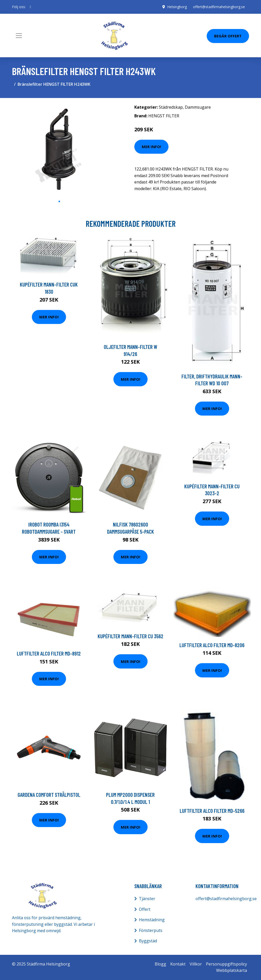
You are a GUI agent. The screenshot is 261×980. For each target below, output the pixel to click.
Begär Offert (228, 36)
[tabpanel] (59, 149)
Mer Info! (151, 147)
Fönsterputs (151, 930)
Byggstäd (148, 941)
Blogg (160, 964)
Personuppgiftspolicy (226, 964)
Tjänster (147, 899)
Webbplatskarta (232, 970)
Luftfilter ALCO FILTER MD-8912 (49, 653)
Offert (145, 909)
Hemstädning (152, 920)
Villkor (196, 964)
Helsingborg (177, 7)
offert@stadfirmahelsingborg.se (219, 7)
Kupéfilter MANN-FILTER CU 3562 (130, 636)
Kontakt (178, 964)
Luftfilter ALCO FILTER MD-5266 (212, 811)
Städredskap (171, 107)
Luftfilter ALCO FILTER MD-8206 (212, 645)
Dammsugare (198, 107)
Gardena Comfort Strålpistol (49, 795)
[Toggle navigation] (19, 36)
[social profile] (30, 7)
